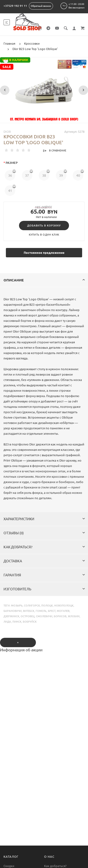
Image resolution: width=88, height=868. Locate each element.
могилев (63, 611)
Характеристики (44, 519)
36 (10, 176)
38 (44, 176)
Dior (7, 132)
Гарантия (44, 575)
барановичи (13, 611)
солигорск (32, 606)
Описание (44, 280)
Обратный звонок (41, 6)
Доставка (44, 561)
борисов (60, 616)
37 (27, 176)
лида (7, 622)
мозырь (17, 606)
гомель (41, 611)
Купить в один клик (44, 235)
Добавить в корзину (44, 226)
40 (78, 176)
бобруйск (30, 622)
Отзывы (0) (44, 533)
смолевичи (44, 616)
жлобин (74, 616)
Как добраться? (44, 547)
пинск (17, 622)
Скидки (9, 866)
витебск (29, 611)
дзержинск (11, 616)
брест (52, 611)
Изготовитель (44, 589)
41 (10, 191)
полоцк (47, 606)
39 (61, 176)
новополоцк (64, 606)
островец (28, 616)
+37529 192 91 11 (15, 6)
